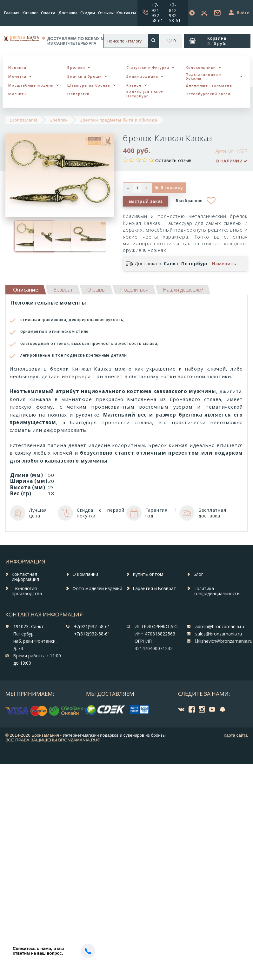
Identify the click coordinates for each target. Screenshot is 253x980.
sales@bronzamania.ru (219, 634)
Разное (134, 85)
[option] (23, 236)
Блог (198, 574)
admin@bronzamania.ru (220, 627)
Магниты (17, 94)
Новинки (17, 67)
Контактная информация (25, 577)
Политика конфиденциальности (217, 591)
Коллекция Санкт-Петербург (145, 94)
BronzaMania (24, 120)
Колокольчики (201, 67)
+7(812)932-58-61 (92, 634)
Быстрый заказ (146, 201)
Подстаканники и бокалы (204, 76)
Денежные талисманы (209, 85)
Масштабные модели (31, 85)
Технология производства (27, 591)
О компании (85, 574)
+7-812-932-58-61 (175, 13)
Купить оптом (148, 574)
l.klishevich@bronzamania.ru (224, 641)
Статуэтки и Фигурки (148, 67)
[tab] (63, 290)
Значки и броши (84, 76)
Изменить (224, 264)
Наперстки (78, 94)
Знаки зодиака (142, 76)
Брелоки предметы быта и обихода (118, 120)
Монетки (17, 76)
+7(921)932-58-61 (92, 627)
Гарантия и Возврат (155, 589)
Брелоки (76, 67)
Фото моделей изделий (97, 589)
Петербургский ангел (208, 94)
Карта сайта (236, 735)
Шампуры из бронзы (89, 85)
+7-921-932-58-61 (157, 13)
